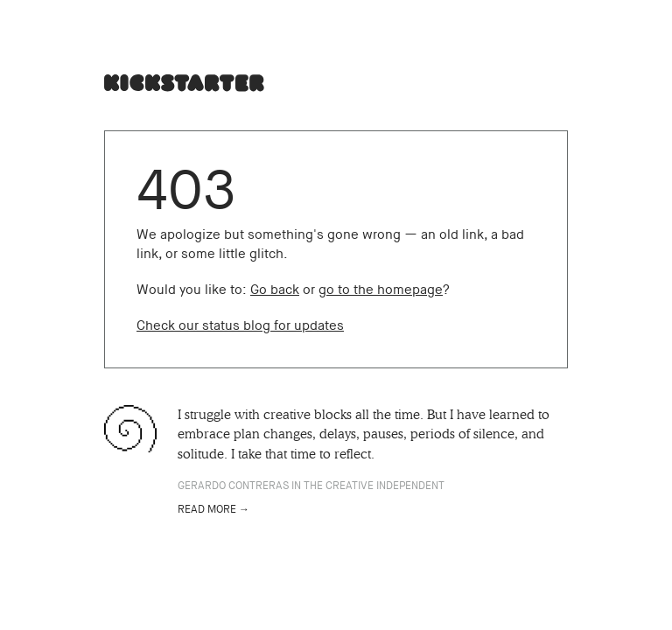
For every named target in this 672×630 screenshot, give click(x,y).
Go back (275, 290)
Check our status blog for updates (240, 325)
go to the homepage (381, 290)
